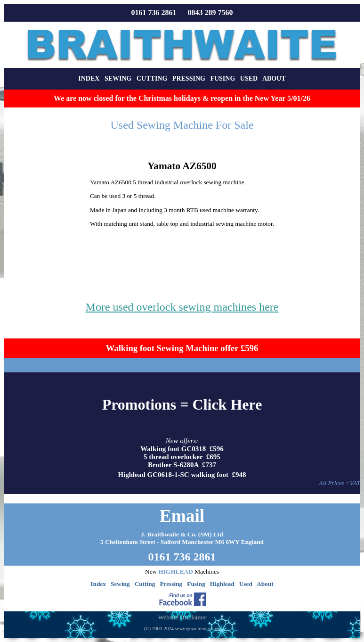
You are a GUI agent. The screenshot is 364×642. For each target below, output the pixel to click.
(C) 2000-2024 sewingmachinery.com (182, 629)
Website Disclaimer (183, 617)
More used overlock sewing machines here (182, 307)
